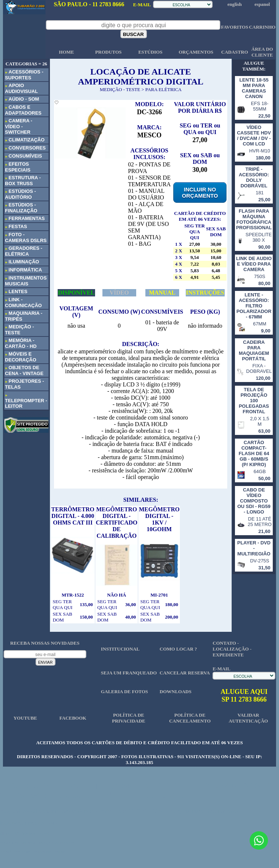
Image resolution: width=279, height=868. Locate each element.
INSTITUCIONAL (120, 649)
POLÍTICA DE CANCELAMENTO (190, 718)
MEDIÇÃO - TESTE (120, 89)
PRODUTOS (108, 52)
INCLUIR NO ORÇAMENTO (200, 192)
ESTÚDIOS (151, 52)
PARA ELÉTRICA (164, 89)
